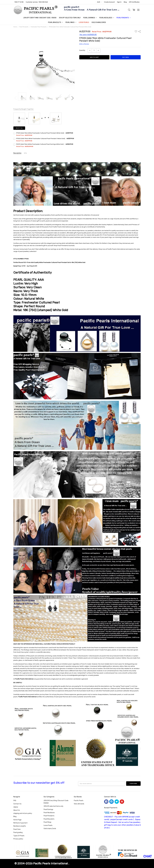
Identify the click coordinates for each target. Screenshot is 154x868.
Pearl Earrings (90, 18)
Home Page (17, 820)
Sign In (119, 2)
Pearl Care (17, 829)
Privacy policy (18, 839)
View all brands (79, 804)
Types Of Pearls (19, 836)
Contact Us (17, 804)
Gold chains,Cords (99, 22)
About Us (17, 810)
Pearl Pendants (124, 18)
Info (25, 153)
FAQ (15, 801)
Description (17, 153)
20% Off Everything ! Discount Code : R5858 (40, 18)
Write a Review (84, 44)
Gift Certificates (134, 2)
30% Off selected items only (70, 18)
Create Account (109, 2)
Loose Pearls (84, 22)
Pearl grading (18, 832)
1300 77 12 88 (19, 2)
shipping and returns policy (23, 813)
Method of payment (20, 823)
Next (73, 98)
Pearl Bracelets (55, 22)
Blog (125, 2)
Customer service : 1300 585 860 (37, 2)
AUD (99, 2)
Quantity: (82, 50)
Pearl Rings (71, 22)
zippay (16, 807)
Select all (19, 128)
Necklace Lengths (20, 826)
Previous (16, 98)
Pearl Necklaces (107, 18)
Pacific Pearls (79, 801)
